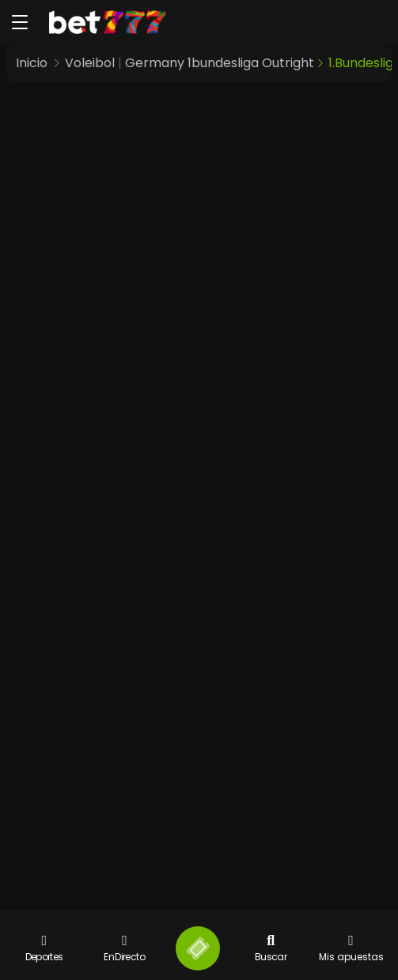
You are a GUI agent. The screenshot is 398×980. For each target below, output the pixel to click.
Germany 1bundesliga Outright (220, 63)
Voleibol (90, 63)
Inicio (32, 63)
